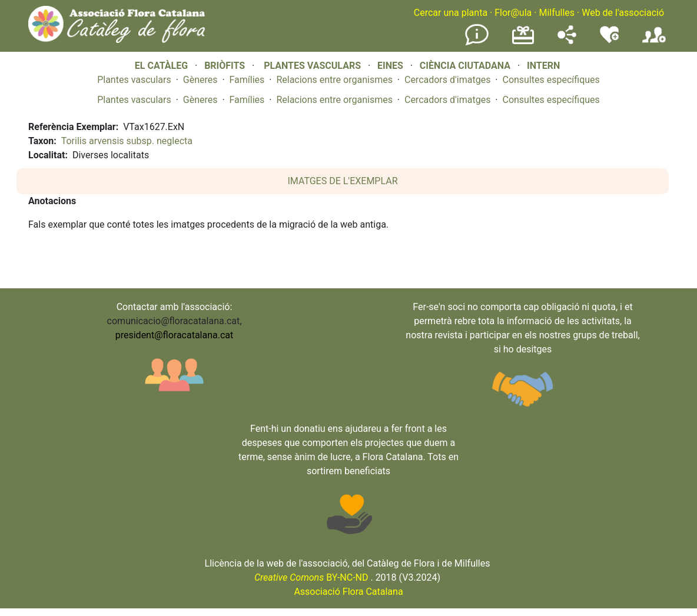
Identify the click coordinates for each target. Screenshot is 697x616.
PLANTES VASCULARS (312, 66)
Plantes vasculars (134, 80)
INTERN (543, 66)
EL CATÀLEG (161, 66)
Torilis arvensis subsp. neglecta (127, 141)
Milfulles (557, 13)
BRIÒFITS (226, 66)
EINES (390, 66)
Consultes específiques (551, 80)
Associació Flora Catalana (348, 592)
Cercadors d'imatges (447, 80)
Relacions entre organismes (334, 80)
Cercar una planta (451, 13)
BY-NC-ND (311, 577)
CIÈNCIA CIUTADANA (465, 66)
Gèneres (200, 80)
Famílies (247, 80)
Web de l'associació (623, 13)
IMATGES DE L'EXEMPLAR (343, 181)
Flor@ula (513, 13)
